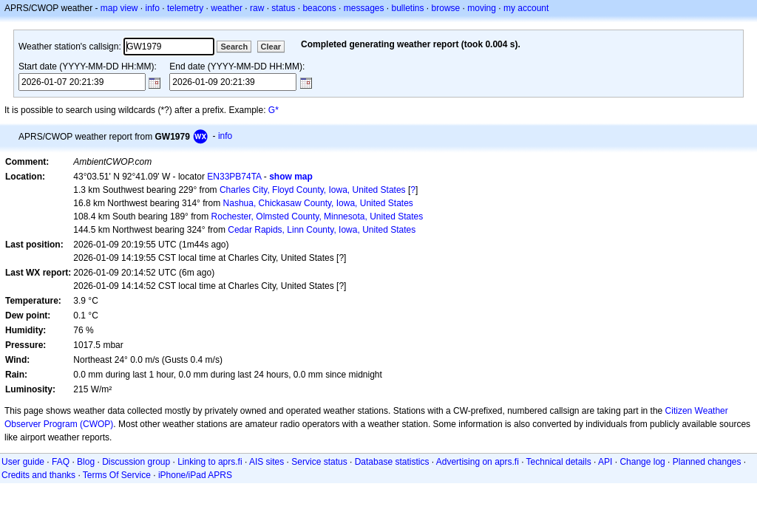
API (605, 462)
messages (364, 8)
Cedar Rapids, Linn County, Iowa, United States (322, 230)
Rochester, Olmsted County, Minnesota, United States (318, 216)
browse (446, 8)
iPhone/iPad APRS (195, 475)
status (283, 8)
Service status (319, 462)
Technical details (559, 462)
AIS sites (267, 462)
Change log (642, 462)
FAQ (61, 462)
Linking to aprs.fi (210, 462)
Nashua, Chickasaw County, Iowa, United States (318, 203)
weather (227, 8)
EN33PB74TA (234, 177)
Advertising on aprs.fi (478, 462)
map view (119, 8)
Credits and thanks (38, 475)
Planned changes (707, 462)
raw (257, 8)
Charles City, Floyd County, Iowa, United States (313, 190)
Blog (86, 462)
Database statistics (392, 462)
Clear (271, 47)
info (153, 8)
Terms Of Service (117, 475)
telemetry (185, 8)
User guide (23, 462)
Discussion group (136, 462)
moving (482, 8)
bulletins (408, 8)
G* (274, 110)
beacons (319, 8)
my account (526, 8)
